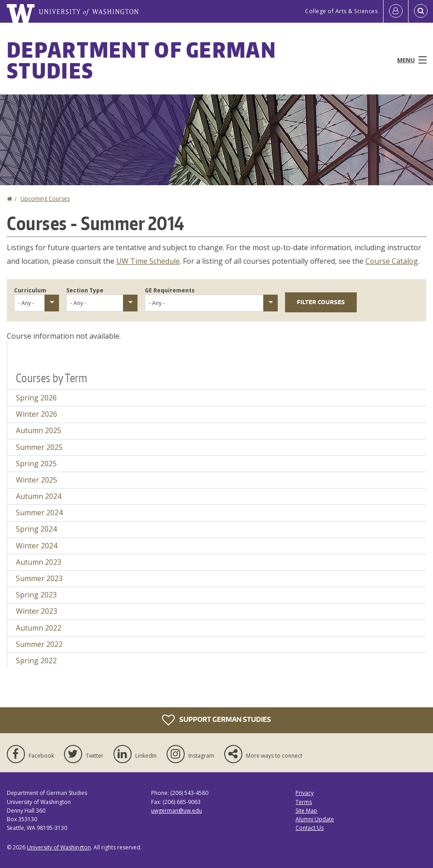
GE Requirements (170, 290)
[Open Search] (421, 11)
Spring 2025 (36, 464)
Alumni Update (315, 819)
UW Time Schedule (148, 261)
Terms (304, 802)
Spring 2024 (36, 529)
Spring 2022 (36, 661)
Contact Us (310, 828)
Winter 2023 (37, 611)
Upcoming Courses (45, 199)
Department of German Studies (142, 60)
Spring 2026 (36, 398)
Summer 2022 (39, 644)
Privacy (305, 793)
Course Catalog (392, 261)
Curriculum (30, 290)
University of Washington (59, 847)
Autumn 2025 (39, 430)
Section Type (85, 290)
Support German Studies (216, 720)
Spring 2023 (36, 595)
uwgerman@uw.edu (177, 811)
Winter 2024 (37, 546)
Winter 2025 (37, 480)
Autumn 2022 (39, 628)
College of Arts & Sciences (341, 11)
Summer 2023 (39, 578)
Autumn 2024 (39, 496)
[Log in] (396, 11)
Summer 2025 (39, 447)
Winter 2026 (37, 414)
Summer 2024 (39, 513)
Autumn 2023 (39, 562)
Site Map (306, 811)
